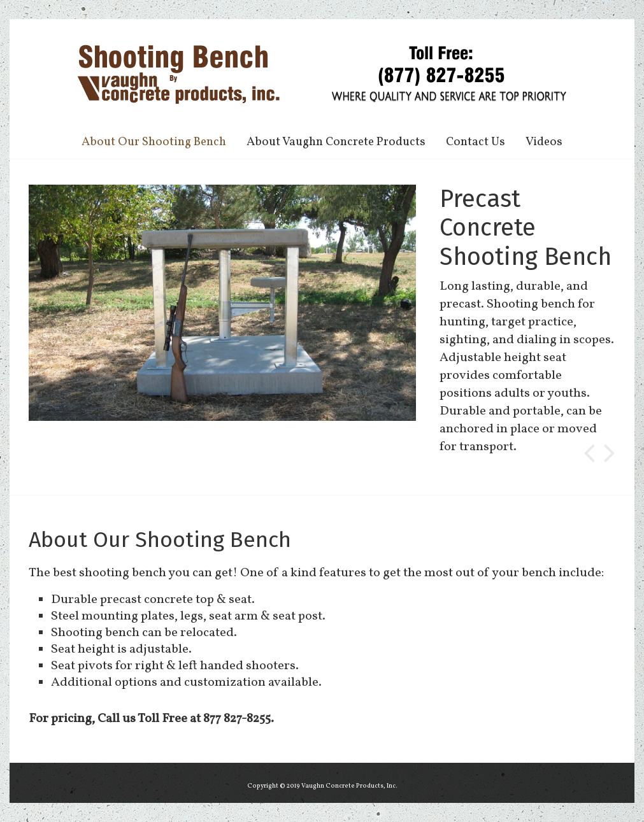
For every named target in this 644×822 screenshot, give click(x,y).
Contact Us (476, 142)
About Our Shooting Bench (154, 142)
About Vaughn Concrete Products (336, 142)
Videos (544, 142)
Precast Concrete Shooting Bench (526, 228)
